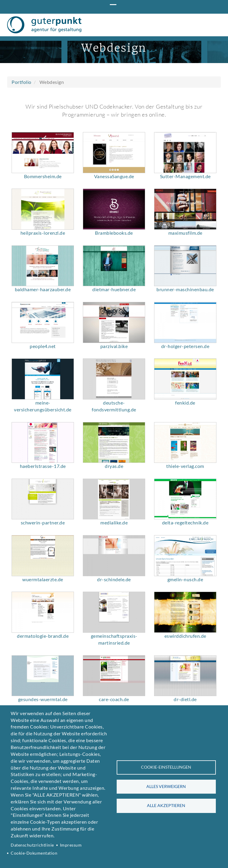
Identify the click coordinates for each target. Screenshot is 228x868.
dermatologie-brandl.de (43, 693)
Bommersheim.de (43, 233)
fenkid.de (185, 460)
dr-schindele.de (114, 636)
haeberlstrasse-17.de (43, 523)
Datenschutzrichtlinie (32, 845)
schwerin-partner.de (43, 580)
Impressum (71, 845)
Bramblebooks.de (114, 290)
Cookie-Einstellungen (166, 767)
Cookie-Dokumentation (34, 853)
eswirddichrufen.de (185, 693)
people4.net (43, 403)
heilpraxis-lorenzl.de (43, 290)
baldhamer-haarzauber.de (43, 346)
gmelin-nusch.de (185, 636)
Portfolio (22, 139)
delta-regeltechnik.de (185, 580)
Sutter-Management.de (185, 233)
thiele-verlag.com (185, 523)
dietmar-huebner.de (114, 346)
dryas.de (114, 523)
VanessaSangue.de (114, 233)
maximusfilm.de (185, 290)
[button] (43, 210)
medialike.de (114, 580)
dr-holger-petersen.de (185, 403)
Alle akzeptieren (166, 806)
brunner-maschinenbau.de (185, 346)
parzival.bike (114, 403)
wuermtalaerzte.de (43, 636)
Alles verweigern (166, 786)
